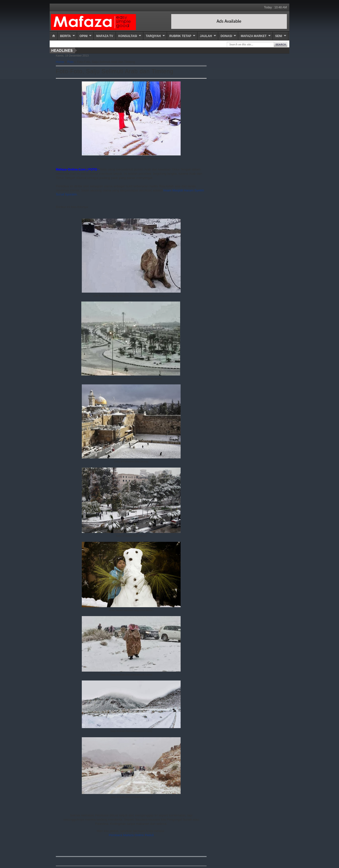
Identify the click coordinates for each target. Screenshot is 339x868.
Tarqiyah (153, 36)
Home (60, 62)
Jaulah (206, 36)
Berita (65, 36)
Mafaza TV (105, 36)
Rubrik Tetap (180, 36)
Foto (71, 62)
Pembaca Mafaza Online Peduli (131, 835)
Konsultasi (128, 36)
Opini (84, 36)
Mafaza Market (254, 36)
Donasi (226, 36)
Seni (279, 36)
